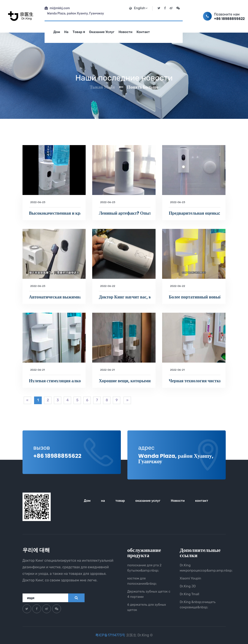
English (140, 8)
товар (79, 32)
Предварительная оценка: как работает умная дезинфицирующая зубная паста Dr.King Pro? (195, 213)
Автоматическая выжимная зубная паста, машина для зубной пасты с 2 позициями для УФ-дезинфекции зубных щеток (55, 297)
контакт (143, 32)
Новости (125, 32)
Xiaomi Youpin (191, 578)
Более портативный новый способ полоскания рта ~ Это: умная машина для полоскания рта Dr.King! (195, 297)
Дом (57, 32)
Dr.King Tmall (190, 594)
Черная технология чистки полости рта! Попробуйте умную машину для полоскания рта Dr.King (195, 381)
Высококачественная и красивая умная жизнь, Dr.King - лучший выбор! (55, 213)
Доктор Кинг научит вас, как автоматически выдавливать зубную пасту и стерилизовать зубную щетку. (125, 297)
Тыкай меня (102, 87)
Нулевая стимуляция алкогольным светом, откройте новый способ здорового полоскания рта (55, 381)
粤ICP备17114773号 (111, 635)
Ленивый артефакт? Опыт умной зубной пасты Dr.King (125, 213)
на (66, 32)
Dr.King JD (188, 586)
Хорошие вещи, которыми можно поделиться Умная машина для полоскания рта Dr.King (125, 381)
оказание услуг (102, 32)
